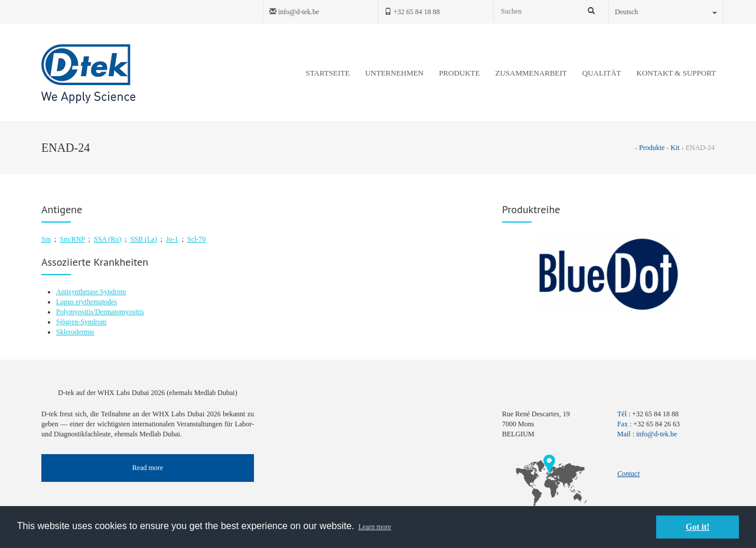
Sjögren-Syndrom (81, 322)
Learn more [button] (375, 527)
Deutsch (666, 12)
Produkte (652, 148)
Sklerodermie (75, 332)
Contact (628, 474)
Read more (148, 468)
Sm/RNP (72, 239)
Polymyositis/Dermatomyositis (100, 312)
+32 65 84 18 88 (412, 12)
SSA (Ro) (107, 239)
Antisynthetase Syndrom (91, 292)
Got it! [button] (698, 527)
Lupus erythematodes (87, 302)
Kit (675, 148)
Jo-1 (172, 239)
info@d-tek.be (294, 12)
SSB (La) (144, 239)
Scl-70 (196, 239)
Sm (46, 239)
